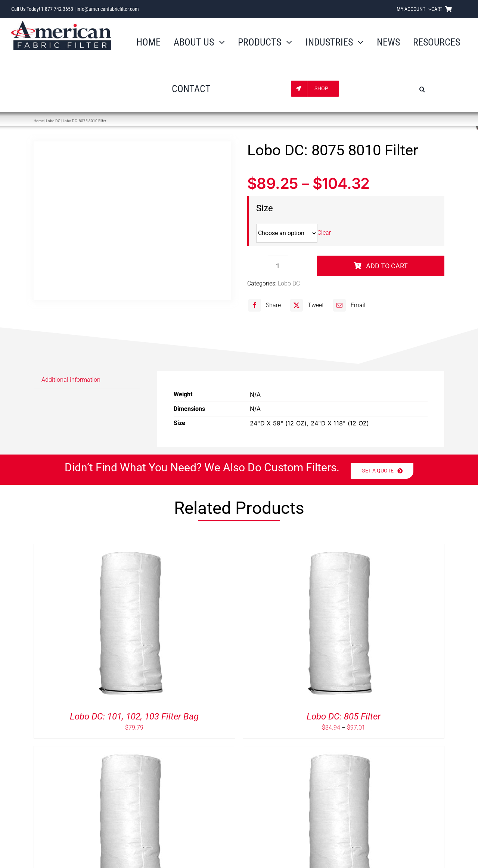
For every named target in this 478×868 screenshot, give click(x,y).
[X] (306, 305)
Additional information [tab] (71, 380)
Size (265, 208)
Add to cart (381, 266)
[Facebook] (264, 305)
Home (39, 121)
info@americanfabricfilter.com (108, 9)
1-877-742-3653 (57, 9)
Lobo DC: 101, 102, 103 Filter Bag (134, 716)
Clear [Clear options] (324, 233)
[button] (422, 89)
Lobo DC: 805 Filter (344, 716)
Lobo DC (53, 121)
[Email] (348, 305)
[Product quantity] (278, 266)
